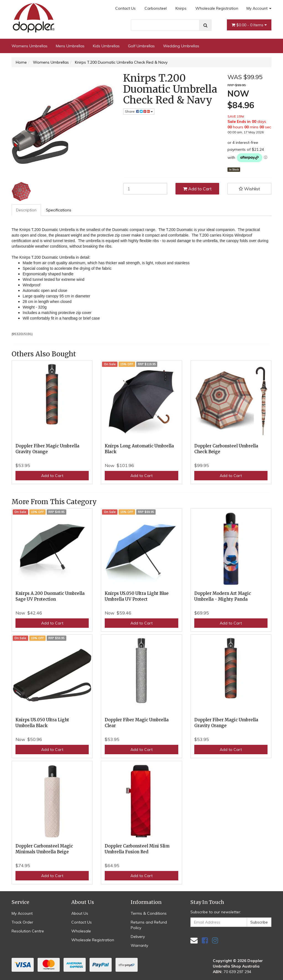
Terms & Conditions (149, 913)
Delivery (138, 937)
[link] (205, 940)
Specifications (59, 210)
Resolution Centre (28, 931)
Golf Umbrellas (141, 46)
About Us (80, 913)
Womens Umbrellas (30, 46)
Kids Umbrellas (106, 46)
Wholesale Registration (217, 8)
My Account (259, 8)
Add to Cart (197, 189)
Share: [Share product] (139, 111)
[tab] (27, 210)
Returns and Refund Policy (149, 925)
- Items (249, 25)
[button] (249, 189)
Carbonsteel (156, 8)
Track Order (22, 922)
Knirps (181, 8)
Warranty (139, 945)
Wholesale (81, 931)
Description (26, 210)
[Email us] (194, 940)
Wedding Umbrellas (181, 46)
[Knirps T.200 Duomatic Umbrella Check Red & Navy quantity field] (145, 189)
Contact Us (125, 8)
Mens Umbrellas (70, 46)
